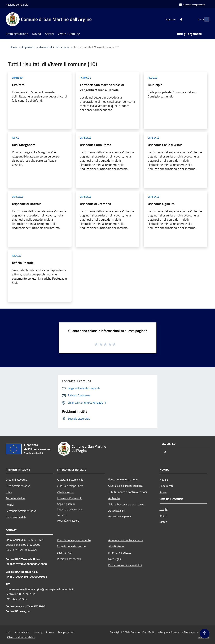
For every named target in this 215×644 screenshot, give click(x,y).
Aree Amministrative (18, 486)
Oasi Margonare (24, 145)
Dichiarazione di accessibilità (125, 565)
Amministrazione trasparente (126, 540)
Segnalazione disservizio (71, 546)
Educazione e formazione (123, 479)
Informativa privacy (120, 553)
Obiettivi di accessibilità (21, 637)
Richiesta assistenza (69, 559)
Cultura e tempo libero (70, 486)
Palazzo (152, 78)
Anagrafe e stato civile (70, 480)
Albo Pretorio (116, 546)
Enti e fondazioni (16, 498)
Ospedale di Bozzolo (27, 204)
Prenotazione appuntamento (74, 540)
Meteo (163, 522)
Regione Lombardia (17, 5)
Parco (16, 138)
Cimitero (17, 78)
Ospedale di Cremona (95, 204)
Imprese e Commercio (70, 498)
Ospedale (85, 138)
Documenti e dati (16, 517)
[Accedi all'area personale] (192, 5)
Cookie (50, 632)
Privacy (38, 632)
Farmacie (85, 78)
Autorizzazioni (117, 511)
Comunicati (166, 486)
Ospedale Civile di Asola (165, 145)
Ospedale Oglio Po (161, 204)
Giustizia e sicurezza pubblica (125, 486)
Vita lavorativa (66, 492)
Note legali (115, 559)
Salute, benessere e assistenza (126, 504)
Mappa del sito (67, 632)
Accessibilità (22, 632)
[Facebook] (174, 19)
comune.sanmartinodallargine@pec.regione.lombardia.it (40, 589)
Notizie (164, 480)
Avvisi (163, 492)
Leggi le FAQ (64, 553)
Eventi (163, 515)
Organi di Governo (16, 480)
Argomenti (28, 47)
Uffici (9, 492)
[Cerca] (205, 19)
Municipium (191, 632)
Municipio (155, 85)
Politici (10, 505)
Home (13, 47)
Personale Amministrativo (21, 511)
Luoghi (164, 509)
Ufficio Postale (23, 263)
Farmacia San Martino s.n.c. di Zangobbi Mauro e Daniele (102, 87)
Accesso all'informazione (54, 47)
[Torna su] (205, 634)
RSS (8, 632)
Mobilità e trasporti (68, 521)
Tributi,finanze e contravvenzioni (128, 492)
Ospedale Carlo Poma (96, 145)
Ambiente (114, 498)
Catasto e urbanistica (69, 509)
